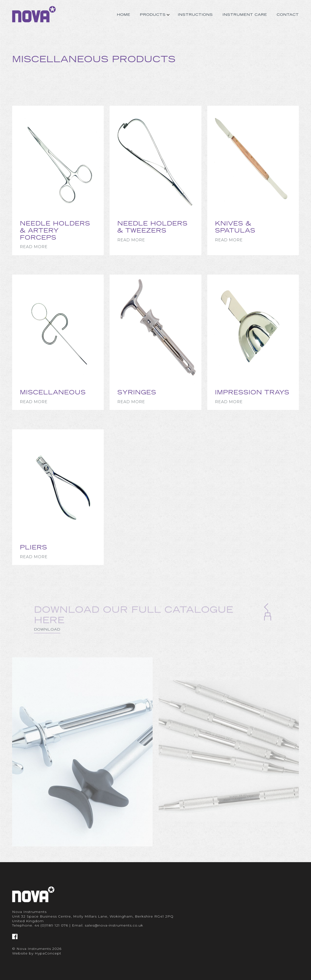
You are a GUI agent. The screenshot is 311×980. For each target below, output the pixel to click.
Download (47, 639)
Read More (34, 247)
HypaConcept (48, 953)
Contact (288, 15)
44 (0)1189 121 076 (51, 925)
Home (124, 15)
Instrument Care (245, 15)
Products (153, 15)
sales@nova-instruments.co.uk (114, 925)
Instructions (195, 15)
